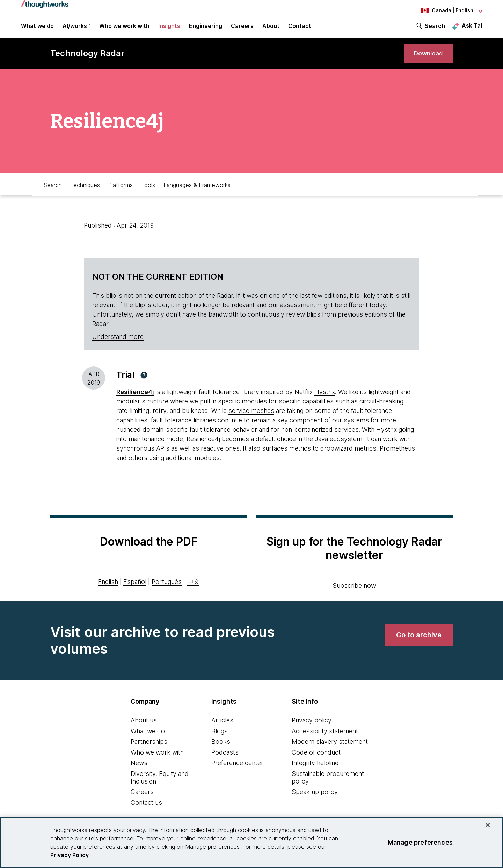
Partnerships (149, 748)
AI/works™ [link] (76, 29)
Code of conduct (316, 759)
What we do (148, 738)
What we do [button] (37, 29)
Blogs (220, 738)
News (139, 770)
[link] (426, 58)
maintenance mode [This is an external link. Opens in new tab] (156, 446)
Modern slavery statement (330, 748)
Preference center (237, 770)
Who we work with (157, 759)
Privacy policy (312, 727)
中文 (193, 588)
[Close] (488, 825)
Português (167, 588)
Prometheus (397, 455)
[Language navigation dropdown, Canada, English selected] (444, 10)
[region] (251, 843)
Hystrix (325, 399)
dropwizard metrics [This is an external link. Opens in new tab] (348, 455)
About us (144, 727)
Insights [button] (169, 29)
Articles (222, 727)
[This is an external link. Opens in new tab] (135, 399)
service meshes (251, 418)
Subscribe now (354, 592)
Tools (148, 191)
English (108, 588)
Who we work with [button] (124, 29)
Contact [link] (300, 29)
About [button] (271, 29)
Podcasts (225, 759)
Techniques (85, 191)
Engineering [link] (206, 29)
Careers (142, 799)
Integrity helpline (315, 770)
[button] (144, 382)
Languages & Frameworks (197, 191)
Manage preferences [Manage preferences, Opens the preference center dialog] (420, 842)
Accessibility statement (325, 738)
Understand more (118, 344)
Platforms (121, 191)
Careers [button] (242, 29)
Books (221, 748)
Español (135, 588)
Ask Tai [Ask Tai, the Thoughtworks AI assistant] (472, 28)
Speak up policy (315, 799)
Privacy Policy (70, 855)
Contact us (146, 809)
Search (435, 29)
